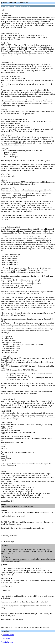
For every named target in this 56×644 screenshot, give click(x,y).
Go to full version (7, 642)
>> (8, 10)
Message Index (9, 635)
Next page (7, 638)
